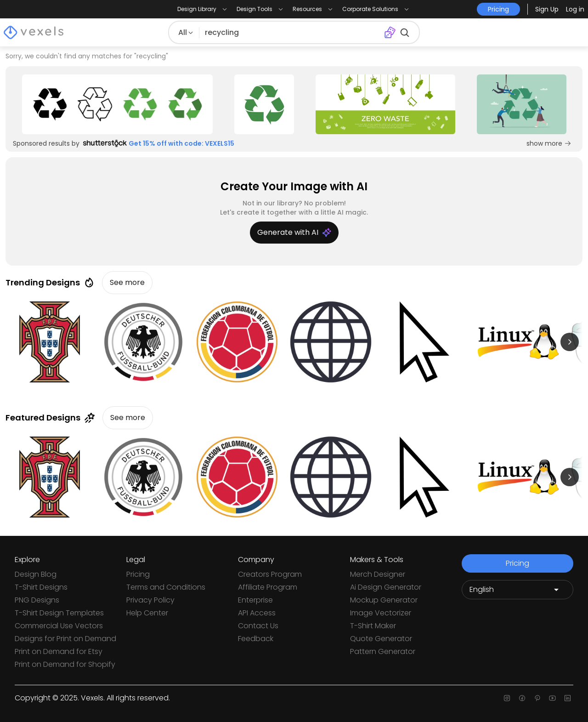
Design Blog (36, 574)
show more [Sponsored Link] (549, 143)
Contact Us (258, 626)
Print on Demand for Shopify (65, 664)
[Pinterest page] (537, 698)
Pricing (138, 574)
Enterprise (255, 600)
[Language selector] (517, 590)
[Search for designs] (290, 33)
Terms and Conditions (166, 587)
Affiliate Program (268, 587)
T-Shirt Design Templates (59, 613)
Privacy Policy (150, 600)
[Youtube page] (552, 698)
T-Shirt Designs (41, 587)
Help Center (147, 613)
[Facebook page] (522, 698)
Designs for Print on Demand (65, 639)
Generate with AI (294, 232)
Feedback (256, 639)
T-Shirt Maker (373, 626)
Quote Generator (381, 639)
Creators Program (270, 574)
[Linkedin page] (568, 698)
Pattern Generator (383, 651)
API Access (257, 613)
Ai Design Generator (386, 587)
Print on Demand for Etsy (59, 651)
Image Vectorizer (381, 613)
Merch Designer (378, 574)
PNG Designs (37, 600)
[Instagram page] (507, 698)
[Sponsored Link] (117, 104)
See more (127, 282)
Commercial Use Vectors (59, 626)
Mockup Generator (384, 600)
